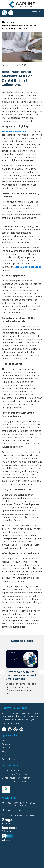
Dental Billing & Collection (15, 774)
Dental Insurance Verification (16, 778)
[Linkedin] (10, 729)
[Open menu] (34, 13)
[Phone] (4, 13)
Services (6, 748)
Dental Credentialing (12, 770)
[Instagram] (16, 729)
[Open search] (40, 13)
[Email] (11, 13)
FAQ (4, 755)
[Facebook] (4, 729)
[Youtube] (21, 729)
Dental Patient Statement (15, 782)
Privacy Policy (8, 759)
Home (5, 22)
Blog (13, 22)
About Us (6, 744)
